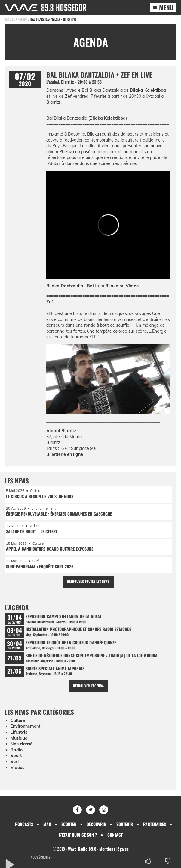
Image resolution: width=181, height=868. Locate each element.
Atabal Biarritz (61, 431)
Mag (47, 824)
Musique (19, 738)
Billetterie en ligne (65, 454)
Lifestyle (19, 732)
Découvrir (96, 824)
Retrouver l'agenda (88, 686)
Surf (15, 762)
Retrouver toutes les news (88, 581)
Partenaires (155, 824)
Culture (18, 720)
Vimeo (132, 286)
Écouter (69, 824)
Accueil (10, 19)
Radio (17, 750)
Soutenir (125, 824)
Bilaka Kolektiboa (148, 90)
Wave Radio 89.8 (82, 849)
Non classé (21, 744)
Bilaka (112, 286)
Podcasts (24, 824)
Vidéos (17, 768)
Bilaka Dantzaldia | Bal (70, 286)
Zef (68, 96)
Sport (16, 756)
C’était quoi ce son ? (78, 835)
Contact (115, 835)
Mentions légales (114, 849)
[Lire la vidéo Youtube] (108, 381)
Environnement (25, 726)
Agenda (23, 19)
